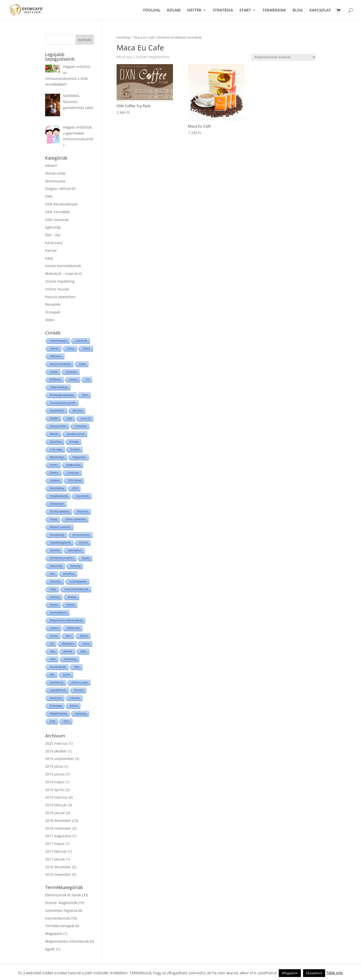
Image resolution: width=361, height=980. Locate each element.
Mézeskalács (57, 457)
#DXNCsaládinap (60, 512)
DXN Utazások (57, 220)
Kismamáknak (58, 667)
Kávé (49, 258)
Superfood (56, 442)
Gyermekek (82, 496)
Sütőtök (54, 418)
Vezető (54, 636)
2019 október (56, 751)
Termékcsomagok (60, 926)
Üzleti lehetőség (59, 387)
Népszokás (56, 566)
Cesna (71, 348)
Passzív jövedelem (60, 297)
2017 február (56, 851)
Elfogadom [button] (290, 973)
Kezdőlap (123, 37)
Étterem (54, 473)
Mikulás (54, 434)
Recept (54, 605)
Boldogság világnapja (62, 395)
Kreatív (54, 465)
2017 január (55, 859)
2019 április (55, 790)
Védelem (55, 480)
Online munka (57, 289)
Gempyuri (71, 372)
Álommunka (55, 181)
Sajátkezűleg (73, 465)
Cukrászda (81, 341)
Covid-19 (85, 418)
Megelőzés (68, 644)
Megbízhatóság (58, 714)
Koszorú (75, 449)
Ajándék (68, 651)
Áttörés (84, 636)
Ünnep (54, 519)
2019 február (56, 805)
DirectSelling (57, 488)
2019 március (56, 797)
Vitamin (70, 605)
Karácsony (54, 243)
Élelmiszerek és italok (63, 895)
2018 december (58, 821)
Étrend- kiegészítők (61, 903)
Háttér (194, 10)
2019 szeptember (60, 759)
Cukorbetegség (58, 341)
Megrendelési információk (67, 941)
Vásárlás (75, 698)
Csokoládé (81, 426)
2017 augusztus (58, 836)
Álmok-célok (55, 173)
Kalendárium (75, 550)
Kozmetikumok (57, 918)
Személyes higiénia (61, 910)
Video (50, 320)
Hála (53, 651)
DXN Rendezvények (61, 204)
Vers (52, 574)
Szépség (55, 597)
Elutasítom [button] (314, 973)
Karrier (51, 250)
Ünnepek (53, 312)
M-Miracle (55, 379)
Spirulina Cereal (76, 434)
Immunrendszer (81, 535)
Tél (87, 379)
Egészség (53, 227)
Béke (84, 651)
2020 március (56, 743)
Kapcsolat (320, 10)
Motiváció (83, 512)
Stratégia (223, 10)
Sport (85, 395)
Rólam (174, 10)
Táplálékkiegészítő (60, 543)
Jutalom (54, 628)
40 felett (83, 543)
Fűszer (86, 348)
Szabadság (70, 659)
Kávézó (73, 379)
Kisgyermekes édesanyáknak (66, 620)
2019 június (55, 774)
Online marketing (60, 281)
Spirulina (55, 550)
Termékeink (274, 10)
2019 (75, 488)
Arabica (72, 597)
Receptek (53, 304)
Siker (77, 667)
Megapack (54, 934)
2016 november (58, 874)
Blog (298, 10)
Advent (51, 166)
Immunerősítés (58, 426)
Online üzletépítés (75, 519)
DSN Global (75, 480)
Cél (52, 644)
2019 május (55, 782)
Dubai (82, 364)
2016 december (58, 867)
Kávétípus (69, 574)
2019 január (55, 813)
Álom (69, 636)
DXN (49, 196)
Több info (335, 973)
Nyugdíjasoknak (59, 496)
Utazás (54, 372)
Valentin (54, 348)
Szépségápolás (78, 581)
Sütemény (56, 581)
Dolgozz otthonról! (60, 189)
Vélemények (57, 504)
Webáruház (73, 628)
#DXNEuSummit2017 (62, 558)
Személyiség (57, 535)
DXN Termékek (57, 212)
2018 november (58, 828)
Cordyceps (73, 473)
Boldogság (56, 706)
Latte (69, 418)
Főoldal (152, 10)
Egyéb (50, 949)
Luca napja (56, 449)
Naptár (86, 558)
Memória (78, 411)
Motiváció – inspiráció (63, 274)
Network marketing (60, 527)
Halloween (56, 356)
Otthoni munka (80, 682)
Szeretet (79, 690)
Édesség (75, 566)
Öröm (67, 721)
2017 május (55, 844)
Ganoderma (57, 682)
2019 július (54, 766)
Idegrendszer (57, 411)
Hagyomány (79, 457)
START (245, 10)
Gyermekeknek (58, 613)
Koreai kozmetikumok (63, 266)
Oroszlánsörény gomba (63, 403)
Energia (74, 442)
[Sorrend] (284, 57)
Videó (53, 589)
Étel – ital (53, 235)
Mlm (52, 675)
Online (86, 644)
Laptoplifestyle (58, 690)
